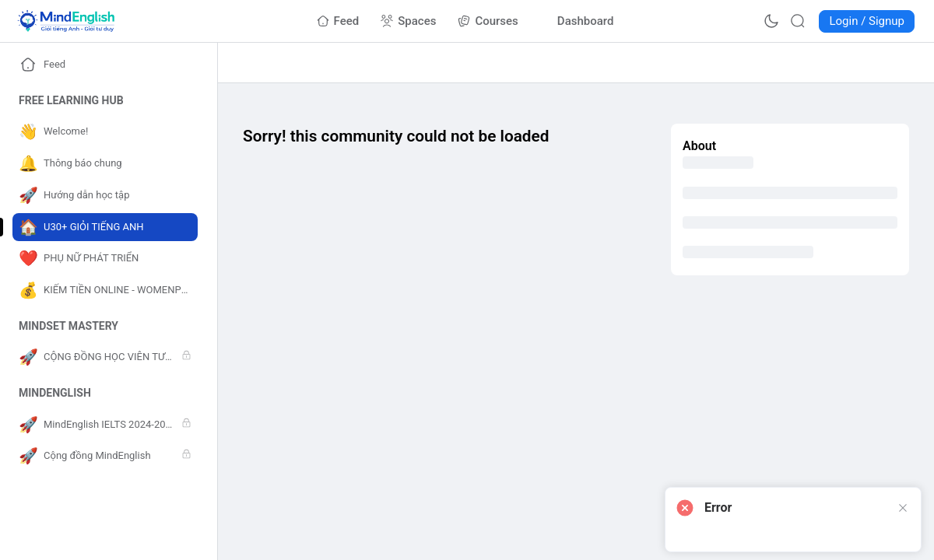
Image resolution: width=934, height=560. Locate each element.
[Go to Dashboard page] (577, 21)
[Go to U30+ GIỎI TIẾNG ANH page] (105, 227)
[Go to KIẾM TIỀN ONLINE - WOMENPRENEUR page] (105, 290)
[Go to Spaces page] (408, 21)
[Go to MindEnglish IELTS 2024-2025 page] (105, 425)
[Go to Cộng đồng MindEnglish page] (105, 456)
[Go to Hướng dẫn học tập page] (105, 196)
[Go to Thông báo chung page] (105, 164)
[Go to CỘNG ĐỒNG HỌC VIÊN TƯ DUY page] (105, 357)
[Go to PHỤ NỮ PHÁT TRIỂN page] (105, 259)
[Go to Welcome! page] (105, 132)
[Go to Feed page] (338, 21)
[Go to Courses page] (488, 21)
